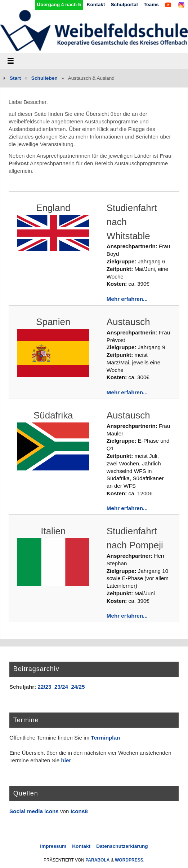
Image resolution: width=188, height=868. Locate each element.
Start (15, 78)
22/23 (44, 687)
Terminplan (106, 738)
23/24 (61, 687)
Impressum (53, 846)
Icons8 (79, 811)
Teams (151, 5)
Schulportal (124, 5)
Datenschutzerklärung (122, 846)
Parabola (97, 860)
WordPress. (130, 860)
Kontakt (96, 5)
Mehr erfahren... (127, 299)
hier (66, 760)
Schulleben (44, 78)
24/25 (78, 687)
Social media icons (34, 811)
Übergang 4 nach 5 (59, 5)
